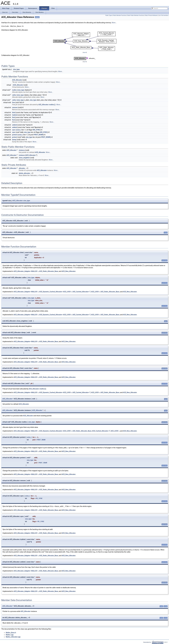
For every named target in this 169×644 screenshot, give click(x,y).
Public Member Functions (120, 15)
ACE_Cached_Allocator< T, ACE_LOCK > (86, 292)
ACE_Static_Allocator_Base (49, 271)
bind (14, 112)
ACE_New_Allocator (69, 271)
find (13, 117)
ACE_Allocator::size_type (21, 201)
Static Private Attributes (151, 15)
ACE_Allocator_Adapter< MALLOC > (26, 271)
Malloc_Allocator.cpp (13, 637)
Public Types (109, 15)
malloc (14, 90)
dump (14, 140)
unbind (15, 125)
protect (15, 135)
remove (15, 107)
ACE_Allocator (17, 80)
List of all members (163, 15)
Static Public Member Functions (136, 15)
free (14, 102)
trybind (15, 115)
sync (14, 130)
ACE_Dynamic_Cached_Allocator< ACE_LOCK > (55, 292)
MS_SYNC (36, 130)
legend (85, 52)
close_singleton (24, 158)
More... (114, 23)
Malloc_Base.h (11, 633)
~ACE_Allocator (18, 85)
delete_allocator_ (25, 173)
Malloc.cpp (10, 635)
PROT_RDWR (39, 135)
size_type (16, 69)
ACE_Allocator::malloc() (47, 105)
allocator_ (22, 168)
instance (22, 150)
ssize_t (19, 130)
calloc (14, 95)
